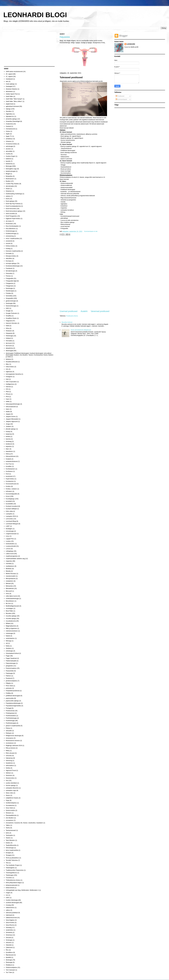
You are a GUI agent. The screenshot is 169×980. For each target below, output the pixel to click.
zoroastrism (10, 820)
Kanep (8, 432)
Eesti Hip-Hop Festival (13, 204)
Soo (7, 780)
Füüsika (8, 293)
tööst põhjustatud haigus (14, 883)
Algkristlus (9, 114)
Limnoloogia (10, 531)
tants (7, 833)
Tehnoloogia (10, 848)
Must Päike (9, 611)
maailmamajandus (12, 556)
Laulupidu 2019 (11, 516)
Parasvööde (10, 671)
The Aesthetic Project (13, 865)
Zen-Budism (10, 818)
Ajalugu (8, 109)
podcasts (9, 688)
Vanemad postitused (100, 311)
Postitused (120, 96)
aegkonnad (9, 104)
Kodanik (8, 459)
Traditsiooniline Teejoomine (15, 870)
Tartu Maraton (10, 840)
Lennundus (9, 519)
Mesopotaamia (11, 579)
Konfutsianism (10, 469)
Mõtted (8, 623)
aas (7, 81)
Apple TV (9, 136)
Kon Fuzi (9, 464)
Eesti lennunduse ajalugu (14, 211)
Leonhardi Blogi (11, 521)
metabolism (9, 581)
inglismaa (9, 372)
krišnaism (9, 491)
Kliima (8, 454)
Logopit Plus (10, 539)
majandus (9, 561)
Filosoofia (9, 273)
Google (8, 311)
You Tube (9, 972)
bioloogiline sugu (11, 169)
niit (7, 643)
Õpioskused (10, 955)
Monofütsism (10, 601)
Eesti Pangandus (11, 216)
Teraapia (9, 855)
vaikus (8, 910)
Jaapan (8, 414)
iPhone (8, 394)
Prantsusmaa (10, 711)
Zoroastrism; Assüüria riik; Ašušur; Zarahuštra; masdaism (24, 823)
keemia (8, 439)
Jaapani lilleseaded (12, 419)
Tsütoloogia (9, 875)
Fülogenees (10, 286)
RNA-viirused (10, 753)
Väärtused (9, 947)
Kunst (8, 496)
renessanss (9, 738)
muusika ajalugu (11, 616)
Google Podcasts (11, 313)
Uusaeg (8, 905)
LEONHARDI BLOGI (35, 15)
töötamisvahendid (11, 885)
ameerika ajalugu (11, 119)
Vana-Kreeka (10, 923)
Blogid (8, 174)
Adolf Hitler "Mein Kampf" (14, 99)
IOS (7, 389)
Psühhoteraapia (11, 723)
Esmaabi (9, 253)
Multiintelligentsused (12, 606)
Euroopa (9, 261)
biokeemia (9, 164)
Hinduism (9, 331)
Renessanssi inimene (13, 741)
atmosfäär (9, 151)
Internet (8, 387)
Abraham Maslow (11, 89)
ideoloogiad (10, 351)
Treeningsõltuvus (11, 873)
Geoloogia (9, 303)
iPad (7, 392)
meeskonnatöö (11, 576)
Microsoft (9, 591)
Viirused (8, 938)
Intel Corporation (11, 382)
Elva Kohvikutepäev (12, 226)
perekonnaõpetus (11, 681)
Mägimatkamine (11, 626)
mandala (9, 564)
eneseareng (10, 236)
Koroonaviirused (11, 484)
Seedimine (9, 763)
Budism (8, 181)
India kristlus (10, 367)
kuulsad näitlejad (11, 509)
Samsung (9, 760)
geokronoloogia (11, 301)
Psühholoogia (10, 721)
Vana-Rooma (10, 925)
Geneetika (9, 296)
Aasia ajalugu (10, 84)
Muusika (8, 613)
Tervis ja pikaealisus (12, 858)
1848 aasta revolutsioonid (14, 71)
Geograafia (9, 298)
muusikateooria (11, 621)
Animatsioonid (10, 129)
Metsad (8, 583)
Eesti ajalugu (10, 201)
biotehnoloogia (11, 171)
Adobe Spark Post (12, 94)
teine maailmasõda (12, 850)
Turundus (9, 878)
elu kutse (9, 221)
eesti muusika (10, 214)
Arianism (9, 141)
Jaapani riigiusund (12, 421)
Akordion (9, 111)
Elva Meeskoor (11, 229)
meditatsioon (10, 566)
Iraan (7, 399)
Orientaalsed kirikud (12, 653)
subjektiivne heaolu (12, 798)
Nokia (8, 646)
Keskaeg (9, 441)
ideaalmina (9, 348)
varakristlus (9, 930)
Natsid (8, 636)
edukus (8, 196)
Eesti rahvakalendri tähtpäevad (81, 330)
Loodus (8, 541)
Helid (7, 326)
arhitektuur (9, 139)
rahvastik (9, 731)
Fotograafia (9, 278)
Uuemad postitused (69, 311)
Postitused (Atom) (72, 316)
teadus (8, 843)
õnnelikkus (9, 952)
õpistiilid (8, 957)
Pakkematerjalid (11, 661)
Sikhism (8, 773)
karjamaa (9, 434)
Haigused (9, 321)
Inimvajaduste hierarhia (13, 374)
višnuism (9, 942)
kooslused (9, 476)
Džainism (9, 191)
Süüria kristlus (10, 810)
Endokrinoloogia (11, 233)
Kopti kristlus (10, 479)
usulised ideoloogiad (12, 903)
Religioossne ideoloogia (13, 736)
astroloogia (9, 146)
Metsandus (9, 586)
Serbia (8, 768)
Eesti (7, 199)
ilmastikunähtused (12, 362)
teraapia (8, 853)
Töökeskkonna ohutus (13, 880)
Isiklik (8, 401)
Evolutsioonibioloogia (13, 266)
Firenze (8, 276)
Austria (8, 154)
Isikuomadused (11, 407)
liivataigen (9, 529)
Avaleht (84, 311)
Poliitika (8, 693)
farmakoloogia (10, 271)
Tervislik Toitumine (12, 860)
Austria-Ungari (10, 156)
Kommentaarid (121, 99)
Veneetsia (9, 932)
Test (7, 863)
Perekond (9, 678)
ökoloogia (9, 960)
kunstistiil (9, 501)
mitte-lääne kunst (11, 596)
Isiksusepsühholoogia (13, 404)
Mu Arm (8, 603)
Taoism (8, 838)
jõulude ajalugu (11, 429)
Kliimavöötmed (11, 456)
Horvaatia (9, 341)
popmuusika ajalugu (12, 701)
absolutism (9, 91)
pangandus (9, 666)
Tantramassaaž (11, 830)
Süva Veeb (9, 808)
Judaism (8, 426)
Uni (7, 895)
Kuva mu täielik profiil (131, 47)
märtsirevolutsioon (12, 631)
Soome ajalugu (11, 785)
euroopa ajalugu (11, 263)
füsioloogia (9, 288)
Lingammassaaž (11, 534)
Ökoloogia (9, 962)
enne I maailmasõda (12, 238)
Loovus (8, 549)
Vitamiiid (9, 945)
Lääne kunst (10, 554)
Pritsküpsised (10, 713)
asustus (8, 149)
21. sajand (9, 76)
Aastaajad (9, 86)
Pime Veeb (9, 686)
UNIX (7, 898)
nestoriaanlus (10, 638)
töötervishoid (10, 888)
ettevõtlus (9, 258)
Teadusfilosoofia (11, 845)
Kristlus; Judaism (11, 489)
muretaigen (9, 608)
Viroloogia (9, 940)
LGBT (8, 526)
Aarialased (9, 79)
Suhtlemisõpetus (11, 803)
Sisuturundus (10, 778)
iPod (7, 397)
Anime (8, 131)
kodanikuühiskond (12, 461)
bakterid (8, 159)
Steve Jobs (9, 793)
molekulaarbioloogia (12, 598)
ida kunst (9, 343)
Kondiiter (9, 466)
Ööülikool (9, 965)
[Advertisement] (84, 273)
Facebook (9, 268)
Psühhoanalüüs (11, 716)
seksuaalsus (10, 765)
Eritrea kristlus (10, 246)
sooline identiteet (11, 783)
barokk (8, 161)
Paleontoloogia (11, 663)
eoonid (8, 243)
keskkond (9, 444)
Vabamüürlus (10, 908)
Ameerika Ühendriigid (13, 121)
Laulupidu (9, 514)
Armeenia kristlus (11, 144)
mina (7, 594)
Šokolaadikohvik (11, 815)
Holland (8, 338)
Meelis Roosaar (11, 574)
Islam (7, 409)
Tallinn (8, 825)
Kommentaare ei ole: (91, 231)
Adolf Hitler (9, 96)
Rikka (8, 751)
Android (8, 126)
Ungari (8, 893)
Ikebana (8, 359)
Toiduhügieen (10, 868)
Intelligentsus (10, 384)
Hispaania (9, 333)
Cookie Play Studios (12, 184)
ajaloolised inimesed (12, 106)
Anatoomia (9, 124)
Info (7, 369)
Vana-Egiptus (10, 920)
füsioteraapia (10, 291)
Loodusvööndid (11, 546)
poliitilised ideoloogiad (13, 696)
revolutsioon (10, 743)
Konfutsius (9, 471)
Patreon (8, 676)
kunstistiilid (9, 504)
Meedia (8, 571)
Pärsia (8, 728)
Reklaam (9, 733)
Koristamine (10, 481)
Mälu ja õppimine (11, 628)
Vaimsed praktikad (12, 913)
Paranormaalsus (11, 668)
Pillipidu (8, 683)
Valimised (9, 915)
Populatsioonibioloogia (13, 703)
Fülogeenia (9, 283)
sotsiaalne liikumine (12, 788)
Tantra (8, 828)
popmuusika (10, 698)
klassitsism (9, 451)
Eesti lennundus (11, 209)
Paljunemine (65, 37)
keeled (8, 436)
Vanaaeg (9, 927)
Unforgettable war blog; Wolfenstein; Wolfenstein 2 (22, 890)
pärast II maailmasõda (13, 726)
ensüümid (9, 241)
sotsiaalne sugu (11, 790)
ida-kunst (9, 346)
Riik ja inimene (11, 748)
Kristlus (8, 486)
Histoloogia (9, 336)
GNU (7, 308)
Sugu (7, 800)
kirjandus (9, 446)
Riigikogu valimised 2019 (14, 745)
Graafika (9, 316)
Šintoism (9, 813)
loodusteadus (10, 544)
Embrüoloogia (10, 231)
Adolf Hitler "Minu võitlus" (14, 101)
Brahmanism (10, 179)
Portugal (8, 708)
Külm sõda (9, 511)
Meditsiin (9, 569)
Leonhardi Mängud (12, 524)
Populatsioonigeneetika (13, 706)
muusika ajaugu (11, 618)
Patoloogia (9, 673)
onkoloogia (9, 651)
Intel (7, 379)
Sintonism (9, 775)
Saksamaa (9, 758)
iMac (7, 364)
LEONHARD (131, 44)
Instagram (9, 377)
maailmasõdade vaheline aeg (15, 559)
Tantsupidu (9, 835)
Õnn (7, 950)
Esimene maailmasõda (13, 251)
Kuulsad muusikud (12, 506)
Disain (8, 189)
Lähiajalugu (10, 551)
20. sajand (9, 74)
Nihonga (8, 641)
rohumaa (9, 756)
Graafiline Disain (11, 318)
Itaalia (8, 412)
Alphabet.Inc (10, 116)
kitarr (7, 449)
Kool (7, 474)
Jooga (8, 424)
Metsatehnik (10, 588)
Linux (7, 536)
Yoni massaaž (10, 970)
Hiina (7, 328)
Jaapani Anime (11, 416)
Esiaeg (8, 248)
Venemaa (9, 935)
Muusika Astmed (67, 322)
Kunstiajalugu (10, 499)
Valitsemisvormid (11, 918)
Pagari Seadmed (11, 658)
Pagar (8, 656)
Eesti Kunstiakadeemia (13, 206)
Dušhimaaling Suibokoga (14, 194)
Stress (8, 795)
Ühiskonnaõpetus (11, 967)
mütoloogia (9, 633)
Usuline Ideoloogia (12, 900)
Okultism (9, 648)
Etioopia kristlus (11, 256)
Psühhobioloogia (11, 718)
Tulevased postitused (71, 77)
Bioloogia (9, 166)
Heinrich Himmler (11, 323)
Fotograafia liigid (11, 281)
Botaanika (9, 176)
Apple (8, 134)
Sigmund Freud (11, 770)
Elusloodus (9, 224)
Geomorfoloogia (11, 306)
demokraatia (10, 186)
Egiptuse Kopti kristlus (13, 218)
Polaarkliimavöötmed (13, 691)
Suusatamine (10, 805)
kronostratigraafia (11, 494)
